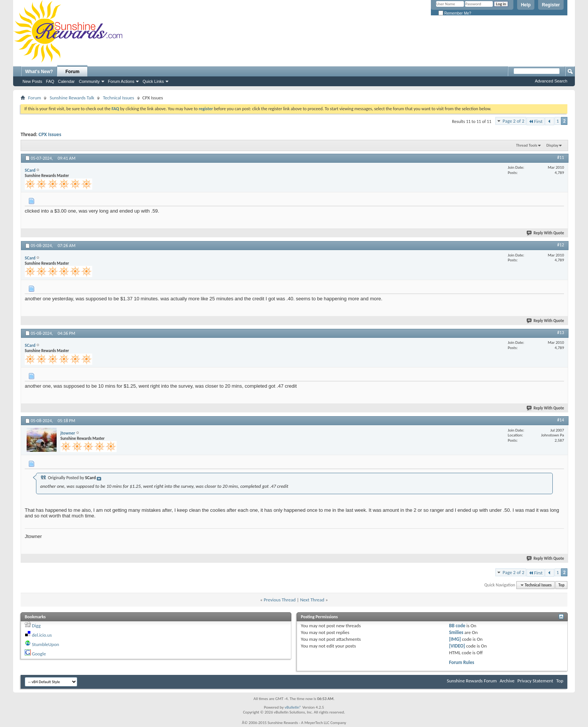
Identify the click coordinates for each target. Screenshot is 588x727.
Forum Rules (461, 662)
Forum (73, 72)
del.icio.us (42, 635)
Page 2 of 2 (513, 121)
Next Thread (312, 600)
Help (526, 5)
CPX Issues (50, 134)
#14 (561, 420)
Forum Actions (121, 81)
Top (561, 585)
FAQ (50, 81)
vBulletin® (293, 707)
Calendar (67, 81)
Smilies (456, 632)
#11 (561, 157)
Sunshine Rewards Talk (72, 98)
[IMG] (455, 639)
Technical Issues (118, 98)
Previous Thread (280, 600)
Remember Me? (455, 13)
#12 (561, 245)
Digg (36, 626)
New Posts (32, 81)
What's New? (39, 72)
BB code (457, 626)
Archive (507, 681)
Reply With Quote (546, 233)
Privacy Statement (535, 681)
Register (551, 5)
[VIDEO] (457, 646)
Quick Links (153, 81)
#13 (561, 333)
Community (89, 81)
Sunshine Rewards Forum (472, 681)
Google (39, 654)
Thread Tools (527, 145)
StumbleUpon (46, 644)
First (535, 121)
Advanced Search (551, 81)
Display (552, 145)
